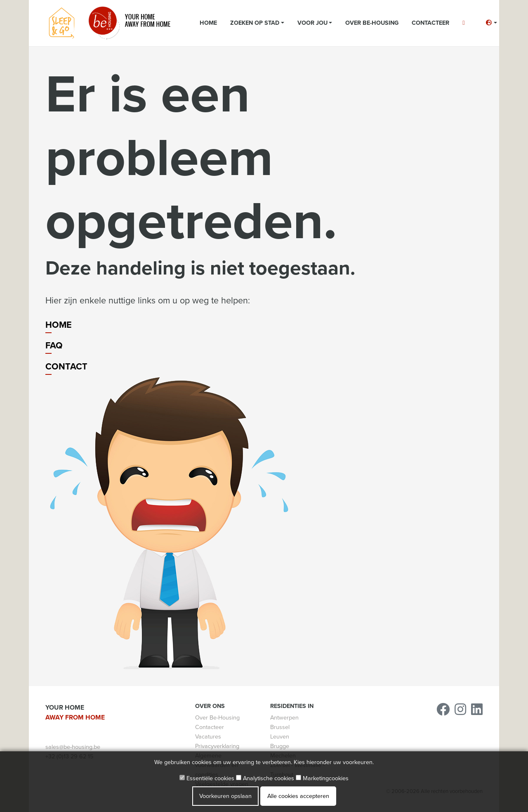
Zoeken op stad (255, 23)
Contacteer (430, 23)
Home (208, 23)
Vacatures (208, 737)
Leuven (280, 737)
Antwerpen (284, 718)
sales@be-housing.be (73, 747)
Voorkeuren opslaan (225, 796)
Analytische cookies (265, 778)
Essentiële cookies (207, 778)
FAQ (54, 346)
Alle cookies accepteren (298, 796)
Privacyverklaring (217, 746)
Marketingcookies (322, 778)
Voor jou (312, 23)
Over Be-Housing (372, 23)
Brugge (280, 746)
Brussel (280, 727)
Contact (66, 367)
